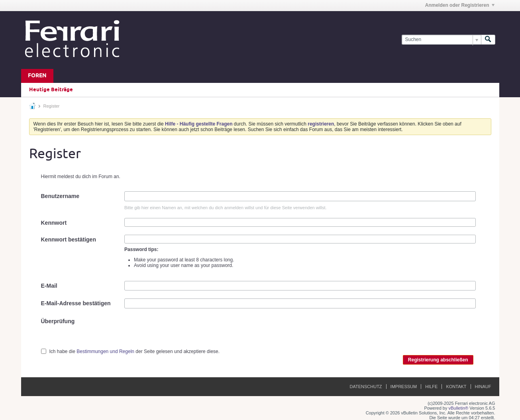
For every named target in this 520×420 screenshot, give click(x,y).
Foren (37, 76)
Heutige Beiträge (51, 90)
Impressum (404, 387)
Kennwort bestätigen (69, 239)
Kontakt (456, 387)
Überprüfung (58, 321)
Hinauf (483, 387)
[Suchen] (441, 40)
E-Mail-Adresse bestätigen (76, 303)
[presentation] (185, 332)
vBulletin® (459, 408)
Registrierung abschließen (438, 360)
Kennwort (54, 223)
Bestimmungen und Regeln (105, 351)
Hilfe (431, 387)
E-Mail (49, 286)
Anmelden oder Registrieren (460, 5)
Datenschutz (366, 387)
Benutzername (60, 196)
